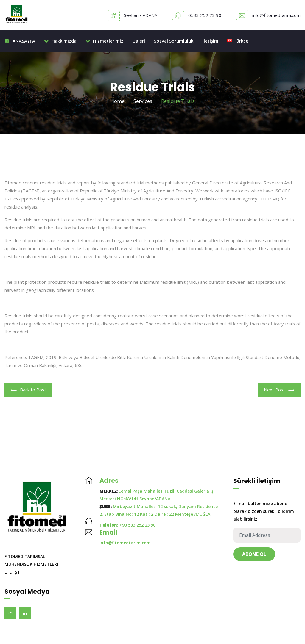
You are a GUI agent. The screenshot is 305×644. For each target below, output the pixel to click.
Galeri (139, 41)
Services (143, 101)
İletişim (210, 41)
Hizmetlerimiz (104, 41)
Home (117, 101)
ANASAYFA (20, 41)
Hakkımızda (60, 41)
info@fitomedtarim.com (276, 15)
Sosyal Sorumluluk (174, 41)
